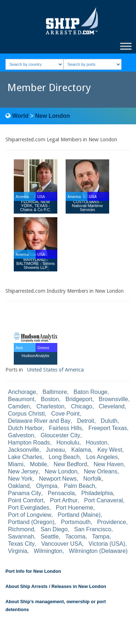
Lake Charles (25, 457)
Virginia (18, 551)
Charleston (50, 406)
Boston (50, 399)
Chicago (82, 406)
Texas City (21, 544)
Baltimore (55, 392)
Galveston (21, 435)
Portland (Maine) (79, 515)
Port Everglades (29, 508)
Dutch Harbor (25, 428)
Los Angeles (102, 457)
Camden (19, 406)
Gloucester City (60, 435)
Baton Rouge (90, 392)
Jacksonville (24, 450)
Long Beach (64, 457)
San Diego (54, 529)
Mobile (39, 464)
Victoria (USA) (107, 544)
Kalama (81, 450)
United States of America (55, 370)
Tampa (101, 536)
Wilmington (48, 551)
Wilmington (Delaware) (98, 551)
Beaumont (21, 399)
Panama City (25, 493)
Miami (16, 464)
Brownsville (113, 399)
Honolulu (68, 443)
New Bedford (71, 464)
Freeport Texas (108, 428)
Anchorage (22, 392)
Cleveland (112, 406)
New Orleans (100, 471)
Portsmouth (76, 522)
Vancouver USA (62, 544)
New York (20, 479)
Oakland (19, 486)
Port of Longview (30, 515)
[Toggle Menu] (126, 46)
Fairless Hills (65, 428)
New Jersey (23, 471)
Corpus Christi (26, 414)
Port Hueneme (75, 508)
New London (53, 116)
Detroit (85, 421)
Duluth (109, 421)
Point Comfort (26, 500)
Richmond (21, 529)
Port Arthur (64, 500)
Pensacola (61, 493)
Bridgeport (79, 399)
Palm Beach (79, 486)
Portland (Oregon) (31, 522)
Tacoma (75, 536)
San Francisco (93, 529)
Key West (110, 450)
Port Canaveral (104, 500)
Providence (112, 522)
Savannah (21, 536)
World (20, 116)
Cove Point (65, 414)
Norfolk (92, 479)
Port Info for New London (33, 571)
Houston (97, 443)
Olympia (47, 486)
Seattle (50, 536)
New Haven (109, 464)
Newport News (58, 479)
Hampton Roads (29, 443)
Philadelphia (97, 493)
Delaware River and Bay (39, 421)
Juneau (55, 450)
